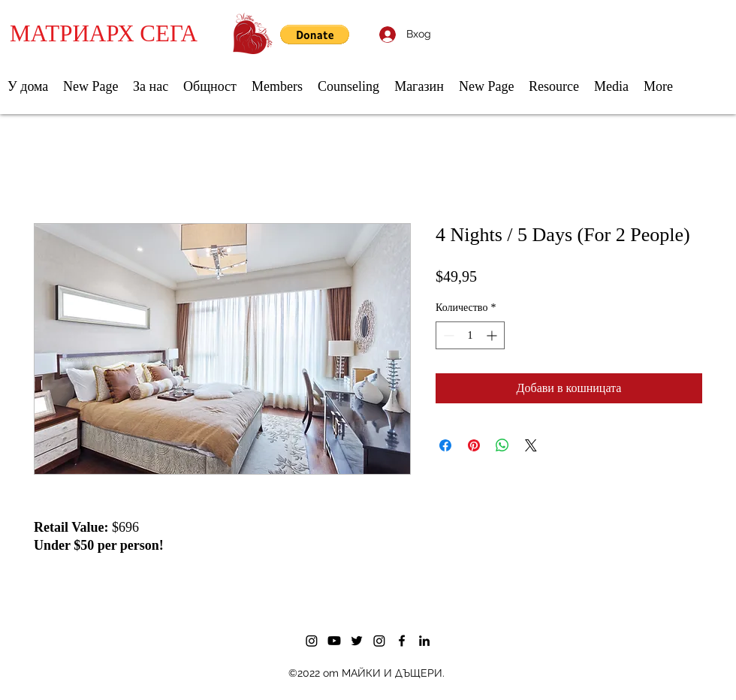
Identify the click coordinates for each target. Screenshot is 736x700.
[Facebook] (402, 641)
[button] (315, 35)
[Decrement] (447, 335)
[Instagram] (312, 641)
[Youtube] (334, 641)
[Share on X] (531, 445)
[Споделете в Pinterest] (474, 445)
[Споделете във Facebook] (445, 445)
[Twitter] (357, 641)
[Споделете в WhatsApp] (502, 445)
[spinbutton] (470, 335)
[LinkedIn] (424, 641)
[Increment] (493, 335)
